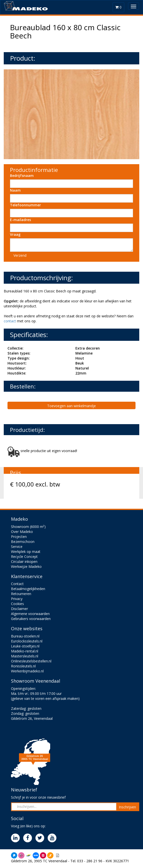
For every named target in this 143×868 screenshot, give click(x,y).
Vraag (15, 234)
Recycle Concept (24, 557)
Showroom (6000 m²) (28, 527)
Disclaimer (19, 609)
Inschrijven (127, 807)
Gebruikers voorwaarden (31, 619)
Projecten (19, 537)
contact (10, 321)
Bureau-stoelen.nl (25, 636)
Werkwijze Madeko (26, 566)
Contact (17, 584)
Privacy (17, 599)
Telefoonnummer (25, 205)
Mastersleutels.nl (25, 656)
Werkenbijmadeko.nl (27, 671)
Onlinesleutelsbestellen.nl (31, 661)
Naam (15, 190)
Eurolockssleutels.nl (27, 641)
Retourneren (21, 594)
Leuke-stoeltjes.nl (25, 646)
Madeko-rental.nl (25, 651)
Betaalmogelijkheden (28, 589)
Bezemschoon (23, 542)
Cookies (17, 604)
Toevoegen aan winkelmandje (71, 406)
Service (17, 547)
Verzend (20, 255)
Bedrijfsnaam (22, 176)
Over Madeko (22, 532)
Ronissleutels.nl (23, 666)
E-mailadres (20, 220)
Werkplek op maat (26, 552)
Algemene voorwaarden (30, 614)
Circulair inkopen (24, 561)
